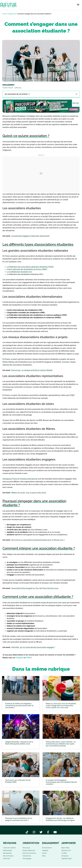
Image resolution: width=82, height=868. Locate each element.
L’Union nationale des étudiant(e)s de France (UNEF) (27, 269)
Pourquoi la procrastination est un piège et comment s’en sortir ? (19, 819)
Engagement (12, 14)
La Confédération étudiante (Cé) (19, 272)
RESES (5, 362)
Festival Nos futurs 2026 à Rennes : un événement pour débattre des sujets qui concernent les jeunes (61, 744)
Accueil (4, 14)
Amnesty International (29, 479)
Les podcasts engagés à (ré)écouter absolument (30, 236)
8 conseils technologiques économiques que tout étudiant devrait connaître (61, 782)
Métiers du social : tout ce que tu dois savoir (29, 493)
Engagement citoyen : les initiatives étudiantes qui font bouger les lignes (60, 819)
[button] (78, 5)
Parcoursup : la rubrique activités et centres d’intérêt (32, 370)
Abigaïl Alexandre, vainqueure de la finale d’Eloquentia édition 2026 (19, 743)
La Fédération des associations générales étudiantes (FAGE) (30, 267)
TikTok (28, 658)
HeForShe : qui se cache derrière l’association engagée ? (33, 647)
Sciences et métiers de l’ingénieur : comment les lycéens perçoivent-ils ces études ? (19, 706)
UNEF (72, 395)
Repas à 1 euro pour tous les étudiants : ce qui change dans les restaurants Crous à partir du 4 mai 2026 (61, 706)
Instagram (20, 658)
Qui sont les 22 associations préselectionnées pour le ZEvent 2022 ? (38, 540)
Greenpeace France (10, 479)
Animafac (66, 362)
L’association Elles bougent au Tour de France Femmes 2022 (35, 588)
